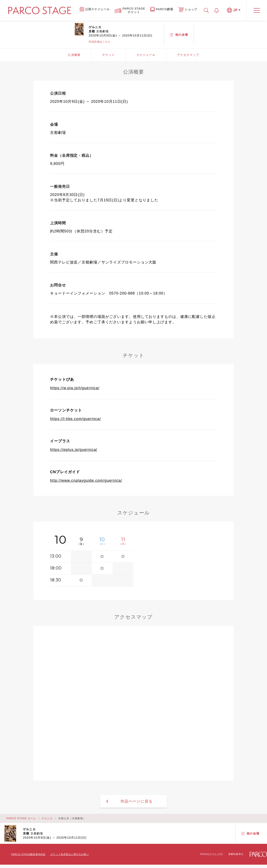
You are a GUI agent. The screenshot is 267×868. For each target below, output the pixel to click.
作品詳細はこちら (100, 42)
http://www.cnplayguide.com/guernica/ (86, 480)
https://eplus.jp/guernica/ (74, 450)
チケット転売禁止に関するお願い (70, 854)
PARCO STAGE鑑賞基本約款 (28, 854)
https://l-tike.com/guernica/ (76, 419)
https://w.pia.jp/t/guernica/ (75, 388)
